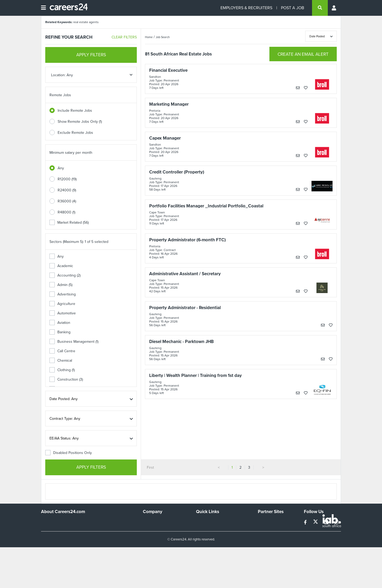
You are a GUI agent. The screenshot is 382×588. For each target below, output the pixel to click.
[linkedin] (327, 522)
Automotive (63, 313)
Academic (61, 266)
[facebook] (306, 522)
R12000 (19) (67, 179)
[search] (320, 8)
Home (149, 37)
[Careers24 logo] (67, 8)
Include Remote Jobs (75, 111)
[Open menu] (43, 8)
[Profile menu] (334, 8)
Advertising (63, 294)
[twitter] (316, 522)
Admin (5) (61, 285)
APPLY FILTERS (91, 55)
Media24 (265, 543)
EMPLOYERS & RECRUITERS (246, 8)
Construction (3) (66, 379)
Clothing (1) (62, 370)
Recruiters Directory (212, 522)
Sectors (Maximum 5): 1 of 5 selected (79, 242)
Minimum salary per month (71, 153)
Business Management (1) (74, 342)
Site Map (203, 529)
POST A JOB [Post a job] (293, 8)
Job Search (163, 37)
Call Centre (62, 351)
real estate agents (86, 22)
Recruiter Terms (209, 550)
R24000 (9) (67, 190)
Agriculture (62, 304)
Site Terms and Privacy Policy (220, 536)
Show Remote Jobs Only (80, 122)
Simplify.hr (266, 522)
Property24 (267, 536)
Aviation (60, 323)
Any (61, 168)
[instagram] (337, 522)
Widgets (203, 543)
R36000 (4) (67, 201)
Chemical (61, 361)
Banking (60, 332)
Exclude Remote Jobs (75, 133)
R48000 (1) (66, 212)
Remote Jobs (60, 95)
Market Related (69, 223)
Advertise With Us (157, 529)
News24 (265, 529)
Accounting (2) (65, 275)
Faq (199, 557)
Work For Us (153, 522)
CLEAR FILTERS (124, 37)
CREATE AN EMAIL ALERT (303, 54)
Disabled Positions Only (69, 453)
